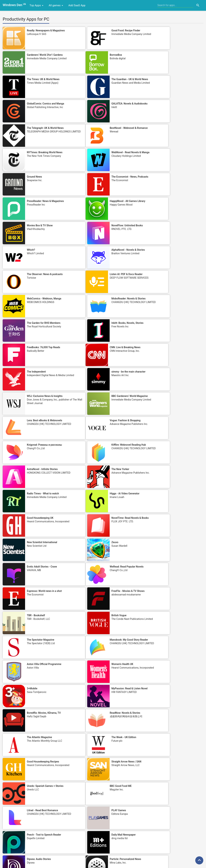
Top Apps (36, 5)
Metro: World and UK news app (110, 713)
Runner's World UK (103, 664)
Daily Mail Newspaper (105, 567)
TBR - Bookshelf (36, 420)
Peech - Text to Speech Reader (44, 567)
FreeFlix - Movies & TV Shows (176, 396)
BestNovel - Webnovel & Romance (46, 104)
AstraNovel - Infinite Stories (42, 323)
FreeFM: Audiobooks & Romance (45, 688)
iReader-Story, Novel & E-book (110, 688)
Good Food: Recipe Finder (107, 30)
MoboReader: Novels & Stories (176, 201)
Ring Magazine (168, 762)
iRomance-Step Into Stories (108, 810)
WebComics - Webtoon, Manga (110, 201)
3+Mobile (32, 469)
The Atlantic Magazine (106, 493)
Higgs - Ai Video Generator (42, 347)
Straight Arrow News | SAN (108, 518)
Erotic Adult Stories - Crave (174, 372)
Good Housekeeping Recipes (43, 518)
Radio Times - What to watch (175, 323)
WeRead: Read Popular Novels (44, 396)
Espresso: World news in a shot (110, 396)
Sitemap (140, 860)
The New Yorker (102, 323)
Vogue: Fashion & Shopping (42, 299)
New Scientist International (42, 372)
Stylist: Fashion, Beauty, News (176, 591)
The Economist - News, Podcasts (111, 128)
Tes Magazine (101, 615)
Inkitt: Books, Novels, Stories (109, 225)
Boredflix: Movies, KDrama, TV (176, 469)
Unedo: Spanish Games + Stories (178, 518)
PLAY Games (167, 542)
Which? (31, 177)
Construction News (38, 810)
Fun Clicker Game (37, 615)
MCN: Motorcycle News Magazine (178, 688)
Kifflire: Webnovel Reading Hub (177, 299)
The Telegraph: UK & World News (178, 79)
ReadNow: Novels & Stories (42, 493)
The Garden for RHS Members (44, 225)
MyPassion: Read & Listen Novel (111, 469)
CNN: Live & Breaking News (42, 250)
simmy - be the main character (176, 250)
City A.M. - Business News (108, 762)
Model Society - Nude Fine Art (110, 786)
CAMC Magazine (36, 664)
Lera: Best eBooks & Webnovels (177, 274)
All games (56, 5)
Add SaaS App (77, 5)
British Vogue (100, 420)
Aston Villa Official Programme (110, 445)
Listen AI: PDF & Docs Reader (43, 201)
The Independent (102, 250)
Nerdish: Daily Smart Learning (176, 786)
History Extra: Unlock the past (176, 737)
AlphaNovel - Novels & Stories (110, 177)
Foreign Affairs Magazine (173, 713)
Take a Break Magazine (172, 640)
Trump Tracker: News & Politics (44, 713)
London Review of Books (41, 835)
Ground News (34, 128)
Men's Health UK (36, 762)
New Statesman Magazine (42, 640)
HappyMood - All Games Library (45, 152)
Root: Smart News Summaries (110, 591)
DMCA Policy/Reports (176, 860)
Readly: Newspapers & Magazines (46, 30)
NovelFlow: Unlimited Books (175, 152)
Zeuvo (96, 372)
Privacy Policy (155, 860)
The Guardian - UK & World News (178, 55)
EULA (129, 860)
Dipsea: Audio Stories (171, 567)
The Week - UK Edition (172, 493)
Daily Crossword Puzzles (173, 810)
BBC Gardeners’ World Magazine (111, 274)
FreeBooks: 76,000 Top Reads (176, 225)
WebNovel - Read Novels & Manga (178, 104)
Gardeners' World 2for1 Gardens (177, 30)
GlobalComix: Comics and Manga (45, 79)
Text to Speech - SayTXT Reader (111, 737)
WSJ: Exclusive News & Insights (45, 274)
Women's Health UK (170, 445)
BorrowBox (33, 55)
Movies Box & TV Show (106, 152)
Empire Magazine (169, 664)
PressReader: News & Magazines (178, 128)
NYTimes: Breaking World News (111, 104)
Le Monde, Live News (171, 615)
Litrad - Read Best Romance (109, 542)
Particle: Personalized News (43, 591)
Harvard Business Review (41, 786)
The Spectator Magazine (173, 420)
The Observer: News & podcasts (177, 177)
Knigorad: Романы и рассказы (111, 299)
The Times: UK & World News (109, 55)
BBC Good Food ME (38, 542)
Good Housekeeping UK (106, 347)
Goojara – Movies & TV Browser (45, 737)
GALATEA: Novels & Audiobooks (111, 79)
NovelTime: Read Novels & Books (178, 347)
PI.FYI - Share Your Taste (107, 640)
